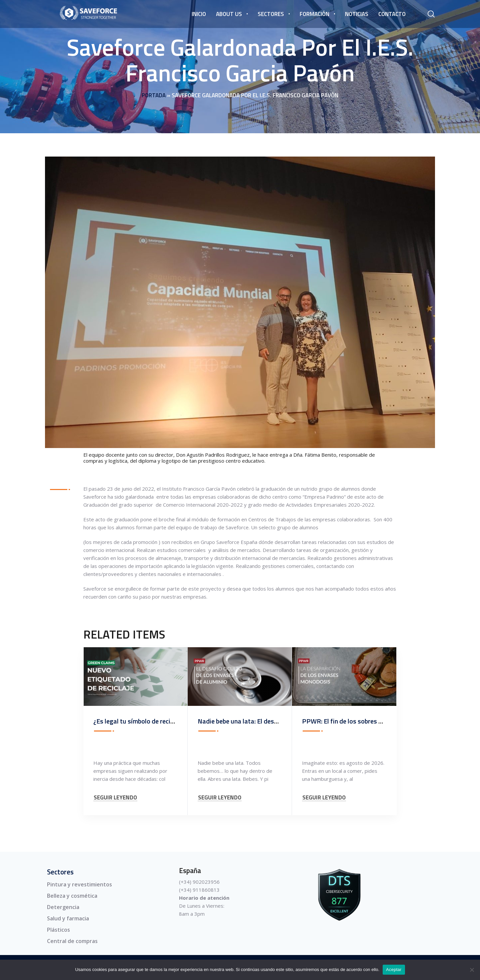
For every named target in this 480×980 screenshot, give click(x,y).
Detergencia (63, 907)
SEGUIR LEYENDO (115, 798)
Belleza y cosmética (72, 896)
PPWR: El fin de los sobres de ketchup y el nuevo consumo (384, 721)
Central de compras (72, 941)
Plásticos (58, 930)
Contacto (392, 14)
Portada (154, 95)
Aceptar (394, 970)
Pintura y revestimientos (79, 884)
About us (229, 14)
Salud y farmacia (68, 918)
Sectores (271, 14)
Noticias (357, 14)
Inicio (199, 14)
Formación (314, 14)
